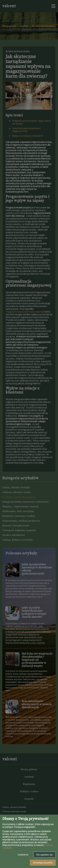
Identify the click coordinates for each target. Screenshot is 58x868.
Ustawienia (23, 855)
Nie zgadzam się (45, 855)
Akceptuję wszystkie (43, 863)
